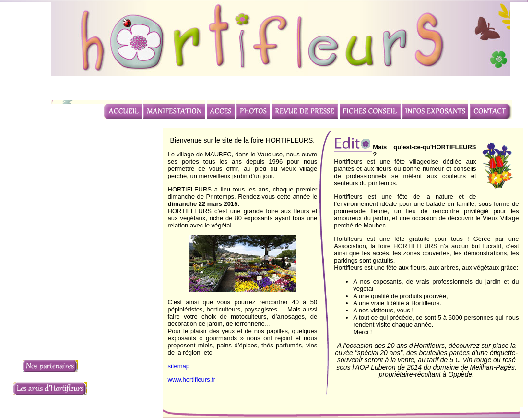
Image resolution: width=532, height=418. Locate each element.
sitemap (179, 366)
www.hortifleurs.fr (192, 379)
